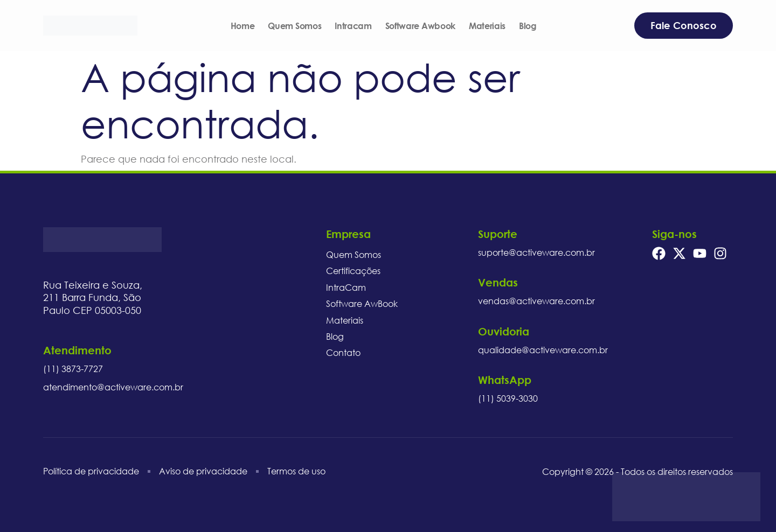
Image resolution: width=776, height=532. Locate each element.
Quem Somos (295, 26)
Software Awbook (420, 26)
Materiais (487, 26)
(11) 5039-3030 (508, 398)
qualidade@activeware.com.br (543, 350)
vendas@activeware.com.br (536, 301)
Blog (528, 26)
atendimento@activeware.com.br (113, 387)
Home (243, 26)
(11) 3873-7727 (73, 369)
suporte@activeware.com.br (536, 253)
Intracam (353, 26)
